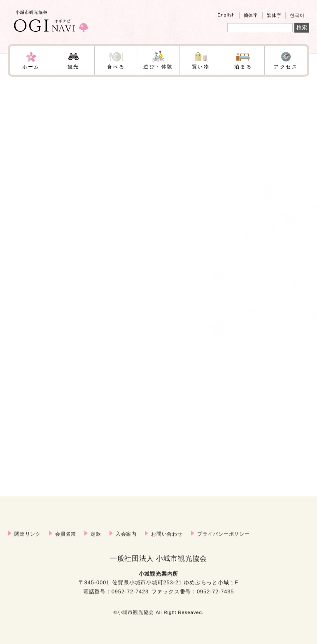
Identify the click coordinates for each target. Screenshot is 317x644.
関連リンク (28, 544)
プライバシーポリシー (224, 544)
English (226, 15)
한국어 (297, 15)
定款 (96, 544)
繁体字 (274, 15)
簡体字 (251, 15)
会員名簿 (66, 544)
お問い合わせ (167, 544)
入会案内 (126, 544)
